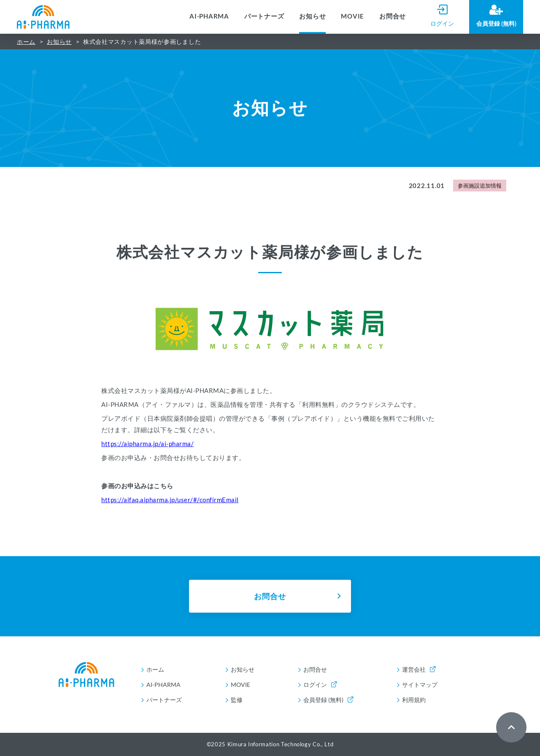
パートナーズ (264, 16)
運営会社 (419, 669)
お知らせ (312, 16)
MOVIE (352, 16)
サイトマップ (420, 685)
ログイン (320, 685)
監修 (237, 700)
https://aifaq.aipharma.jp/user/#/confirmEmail (170, 500)
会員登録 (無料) (328, 700)
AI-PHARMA (209, 16)
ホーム (26, 42)
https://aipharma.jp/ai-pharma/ (147, 444)
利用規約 (414, 700)
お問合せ (393, 16)
